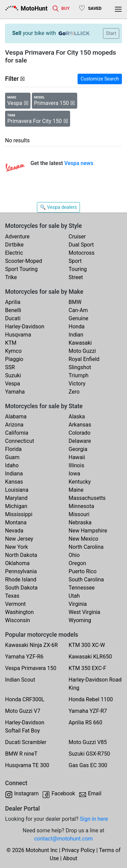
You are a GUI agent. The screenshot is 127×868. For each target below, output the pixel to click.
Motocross (82, 253)
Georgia (78, 449)
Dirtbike (14, 245)
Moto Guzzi (82, 351)
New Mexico (84, 539)
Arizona (14, 425)
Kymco (13, 351)
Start (111, 33)
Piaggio (14, 359)
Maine (76, 490)
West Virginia (85, 612)
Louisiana (17, 490)
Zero (74, 392)
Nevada (14, 531)
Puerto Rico (83, 571)
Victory (77, 384)
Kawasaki (80, 343)
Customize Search (100, 79)
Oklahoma (17, 563)
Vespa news (79, 163)
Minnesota (81, 506)
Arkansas (80, 425)
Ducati (13, 318)
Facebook (63, 793)
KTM (11, 343)
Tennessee (82, 588)
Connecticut (20, 441)
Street (76, 277)
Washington (19, 612)
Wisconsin (18, 620)
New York (17, 547)
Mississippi (19, 514)
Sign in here (94, 819)
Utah (74, 596)
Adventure (17, 237)
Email (95, 793)
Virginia (78, 604)
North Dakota (21, 555)
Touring (78, 269)
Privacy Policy (78, 850)
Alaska (77, 417)
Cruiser (77, 237)
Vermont (15, 604)
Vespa (13, 384)
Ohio (74, 555)
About (70, 858)
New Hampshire (88, 531)
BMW (75, 302)
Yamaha (15, 392)
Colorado (80, 433)
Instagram (26, 793)
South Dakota (21, 588)
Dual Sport (81, 245)
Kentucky (80, 482)
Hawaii (77, 457)
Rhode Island (21, 580)
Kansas (14, 482)
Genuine (79, 318)
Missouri (79, 514)
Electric (14, 253)
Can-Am (78, 310)
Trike (11, 277)
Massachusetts (87, 498)
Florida (13, 449)
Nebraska (80, 522)
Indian (76, 335)
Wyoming (80, 620)
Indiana (14, 474)
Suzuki (13, 375)
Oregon (78, 563)
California (17, 433)
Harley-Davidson (25, 327)
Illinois (77, 465)
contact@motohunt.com (63, 839)
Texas (12, 596)
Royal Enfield (84, 359)
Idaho (12, 465)
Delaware (80, 441)
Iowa (75, 474)
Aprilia (13, 302)
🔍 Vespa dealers (58, 207)
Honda (77, 327)
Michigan (16, 506)
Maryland (16, 498)
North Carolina (86, 547)
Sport (75, 261)
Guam (12, 457)
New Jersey (19, 539)
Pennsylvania (21, 571)
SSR (10, 367)
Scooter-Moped (24, 261)
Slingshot (80, 367)
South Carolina (86, 580)
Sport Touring (21, 269)
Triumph (79, 375)
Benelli (13, 310)
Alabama (16, 417)
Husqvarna (18, 335)
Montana (16, 522)
